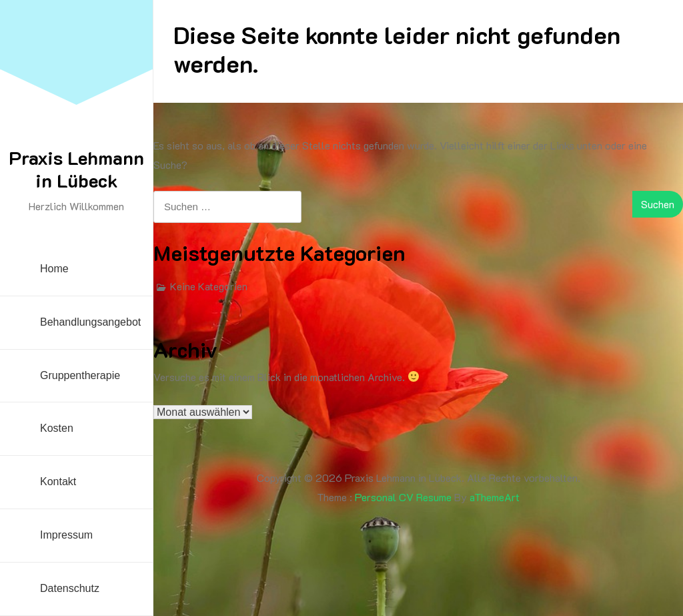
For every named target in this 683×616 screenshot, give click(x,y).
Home (54, 269)
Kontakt (58, 482)
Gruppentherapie (80, 375)
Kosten (57, 428)
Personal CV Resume (403, 497)
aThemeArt (495, 497)
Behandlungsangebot (90, 322)
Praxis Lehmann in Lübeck (76, 169)
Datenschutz (70, 588)
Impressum (66, 535)
